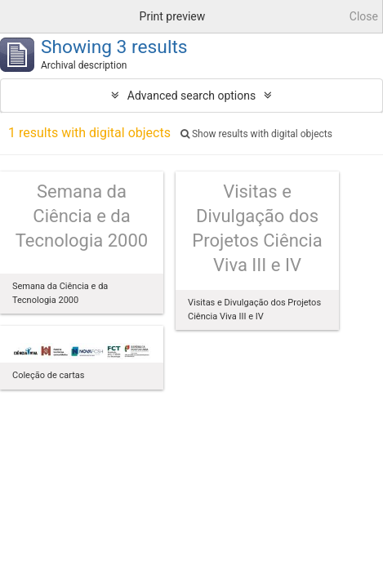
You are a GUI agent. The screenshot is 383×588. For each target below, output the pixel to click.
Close (364, 16)
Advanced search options (191, 96)
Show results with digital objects (256, 134)
